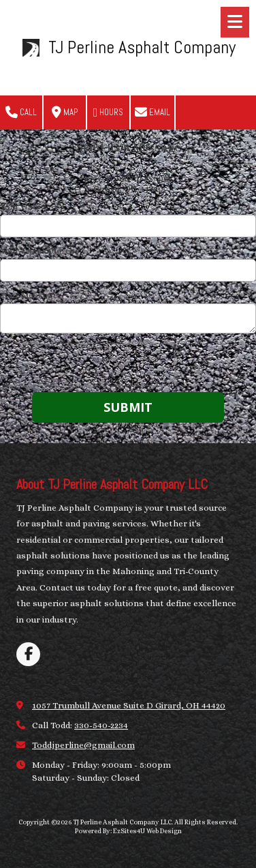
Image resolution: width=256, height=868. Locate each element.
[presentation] (87, 365)
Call (21, 113)
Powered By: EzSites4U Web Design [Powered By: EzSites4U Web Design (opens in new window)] (128, 831)
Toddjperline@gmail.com (83, 745)
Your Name (23, 206)
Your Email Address (40, 251)
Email (153, 113)
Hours (109, 113)
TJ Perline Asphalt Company (142, 47)
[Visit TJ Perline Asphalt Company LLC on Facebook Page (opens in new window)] (28, 654)
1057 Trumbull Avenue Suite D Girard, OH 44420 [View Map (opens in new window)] (129, 705)
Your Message (29, 295)
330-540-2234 (101, 725)
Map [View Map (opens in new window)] (65, 113)
